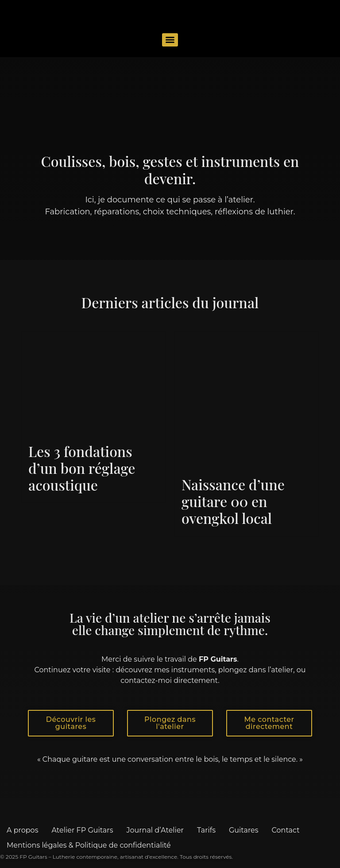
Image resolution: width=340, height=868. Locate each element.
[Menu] (170, 40)
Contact (286, 830)
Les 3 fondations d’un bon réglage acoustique (82, 468)
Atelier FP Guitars (82, 830)
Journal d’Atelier (155, 830)
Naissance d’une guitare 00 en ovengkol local (233, 501)
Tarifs (206, 830)
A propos (22, 830)
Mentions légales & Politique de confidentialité (89, 845)
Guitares (244, 830)
